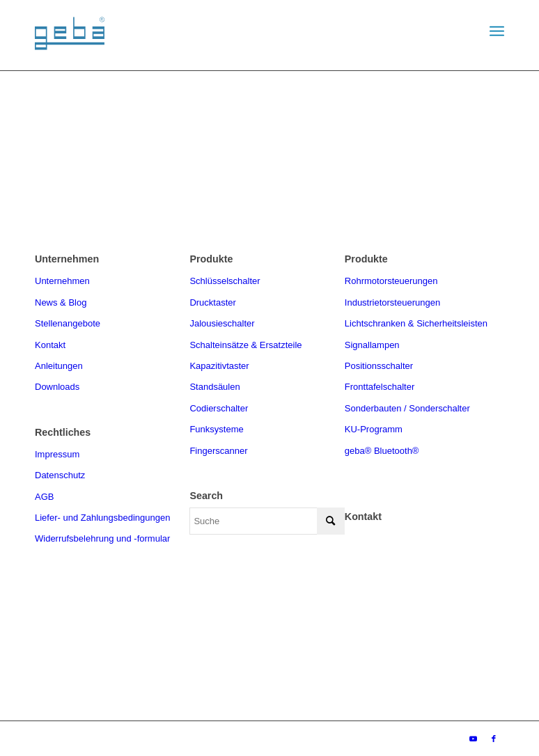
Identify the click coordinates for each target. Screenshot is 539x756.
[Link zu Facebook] (494, 739)
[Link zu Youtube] (473, 739)
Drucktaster (212, 302)
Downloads (57, 387)
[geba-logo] (70, 48)
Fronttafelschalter (380, 387)
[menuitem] (497, 31)
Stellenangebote (68, 323)
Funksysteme (216, 429)
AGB (44, 497)
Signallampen (372, 345)
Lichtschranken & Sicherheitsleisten (416, 323)
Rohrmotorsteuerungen (391, 281)
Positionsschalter (379, 366)
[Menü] (497, 31)
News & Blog (61, 302)
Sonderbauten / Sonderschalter (407, 408)
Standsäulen (214, 387)
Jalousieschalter (222, 323)
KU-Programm (374, 429)
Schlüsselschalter (225, 281)
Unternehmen (62, 281)
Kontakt (50, 345)
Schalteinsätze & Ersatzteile (245, 345)
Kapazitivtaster (219, 366)
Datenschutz (60, 475)
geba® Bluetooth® (382, 451)
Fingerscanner (218, 451)
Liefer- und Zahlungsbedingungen (102, 518)
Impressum (57, 454)
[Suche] (267, 521)
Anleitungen (59, 366)
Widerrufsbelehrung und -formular (102, 538)
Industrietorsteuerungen (392, 302)
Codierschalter (219, 408)
